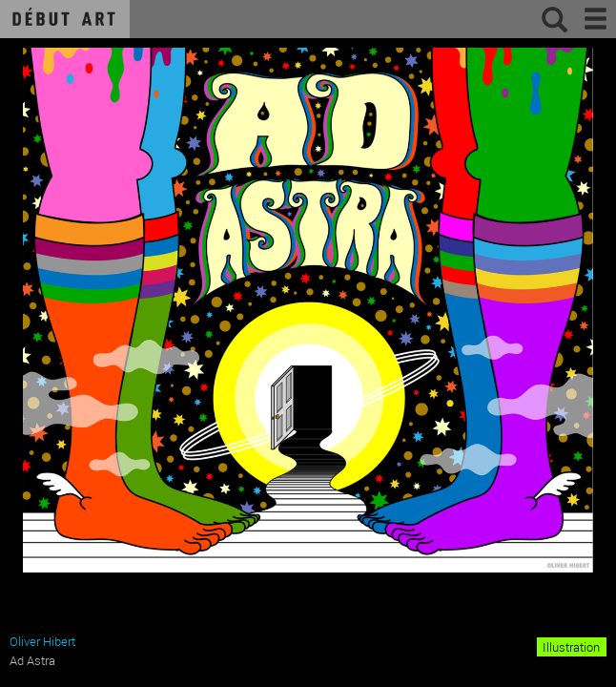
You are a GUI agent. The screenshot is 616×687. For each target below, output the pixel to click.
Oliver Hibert (42, 641)
